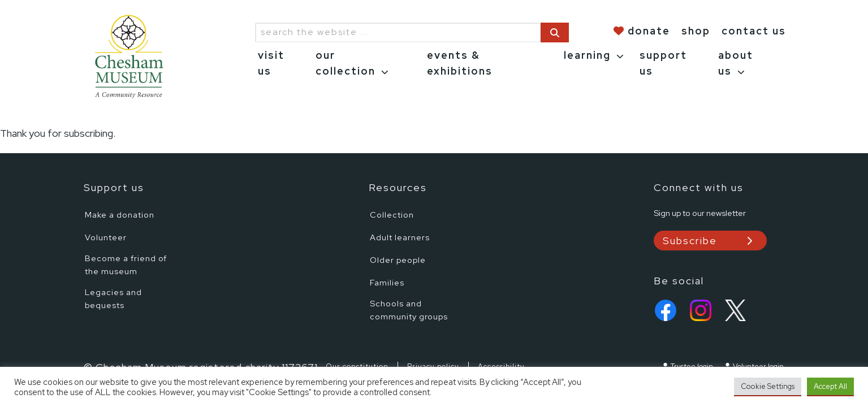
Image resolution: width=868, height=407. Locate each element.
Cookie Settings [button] (768, 386)
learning (587, 55)
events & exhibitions (460, 63)
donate (649, 31)
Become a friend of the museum (126, 265)
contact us (754, 31)
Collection (392, 215)
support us (663, 63)
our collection (346, 63)
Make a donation (120, 215)
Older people (398, 260)
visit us (271, 63)
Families (387, 282)
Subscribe (690, 241)
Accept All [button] (830, 386)
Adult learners (400, 237)
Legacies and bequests (113, 298)
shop (696, 31)
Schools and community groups (409, 310)
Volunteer (106, 237)
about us (736, 63)
